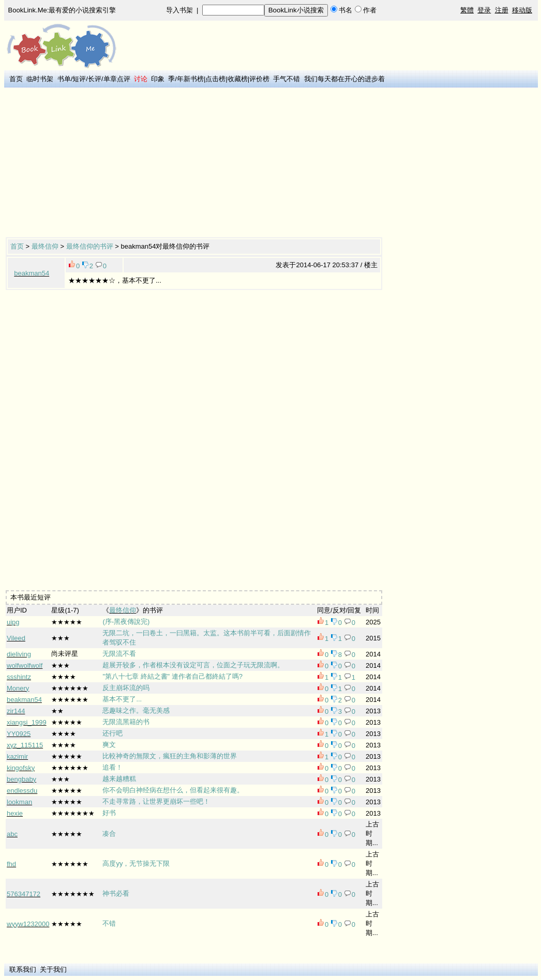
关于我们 (53, 969)
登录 (484, 10)
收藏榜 (238, 79)
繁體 (467, 10)
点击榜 (215, 79)
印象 (158, 79)
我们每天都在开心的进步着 (344, 79)
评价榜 (259, 79)
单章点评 (117, 79)
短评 (79, 79)
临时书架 (40, 79)
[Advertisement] (167, 163)
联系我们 (23, 969)
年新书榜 (190, 79)
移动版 (522, 10)
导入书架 (179, 10)
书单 (64, 79)
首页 (16, 79)
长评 (95, 79)
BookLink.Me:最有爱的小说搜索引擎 (62, 10)
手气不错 (287, 79)
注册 (502, 10)
